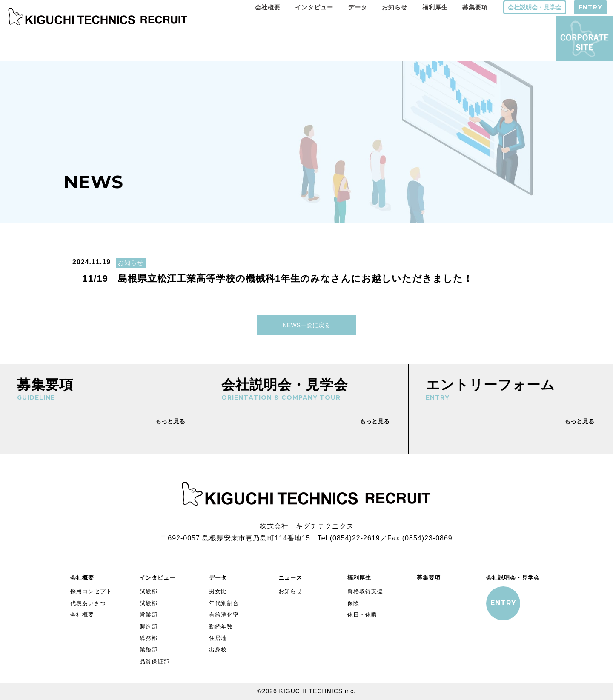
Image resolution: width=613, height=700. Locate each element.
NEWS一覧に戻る (306, 325)
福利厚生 (435, 7)
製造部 (149, 627)
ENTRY (590, 7)
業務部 (149, 650)
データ (358, 7)
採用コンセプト (91, 591)
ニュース (290, 578)
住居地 (218, 638)
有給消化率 (224, 615)
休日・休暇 (362, 615)
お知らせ (395, 7)
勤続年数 (221, 627)
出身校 (218, 650)
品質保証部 (155, 661)
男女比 (218, 591)
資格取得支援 (365, 591)
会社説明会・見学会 (535, 7)
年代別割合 (224, 603)
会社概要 (268, 7)
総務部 (149, 638)
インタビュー (314, 7)
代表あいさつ (88, 603)
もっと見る (170, 421)
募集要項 (475, 7)
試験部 (149, 591)
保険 (353, 603)
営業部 (149, 615)
